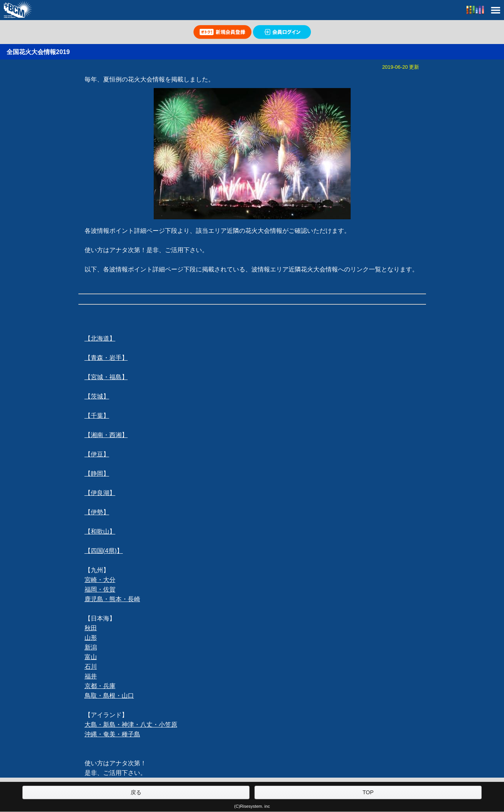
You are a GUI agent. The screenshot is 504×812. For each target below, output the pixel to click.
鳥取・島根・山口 (109, 696)
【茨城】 (97, 396)
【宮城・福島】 (106, 377)
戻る (136, 792)
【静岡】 (97, 474)
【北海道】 (100, 338)
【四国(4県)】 (104, 551)
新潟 (91, 647)
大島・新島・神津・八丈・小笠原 (131, 725)
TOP (368, 792)
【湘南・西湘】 (106, 435)
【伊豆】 (97, 454)
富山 (91, 657)
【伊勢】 (97, 512)
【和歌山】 (100, 531)
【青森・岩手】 (106, 358)
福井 (91, 676)
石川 (91, 667)
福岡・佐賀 (100, 589)
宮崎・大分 (100, 580)
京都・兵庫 (100, 686)
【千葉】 (97, 416)
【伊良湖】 (100, 493)
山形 (91, 638)
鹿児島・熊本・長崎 (112, 599)
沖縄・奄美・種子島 (112, 734)
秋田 (91, 628)
